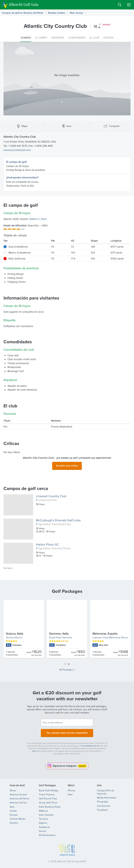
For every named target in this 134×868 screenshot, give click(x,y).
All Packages (66, 669)
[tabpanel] (67, 629)
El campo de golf (16, 162)
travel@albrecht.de (91, 744)
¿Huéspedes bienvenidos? (22, 177)
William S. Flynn (38, 219)
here (34, 749)
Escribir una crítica (67, 465)
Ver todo (8, 567)
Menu (129, 5)
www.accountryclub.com (17, 150)
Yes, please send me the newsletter (67, 731)
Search (120, 5)
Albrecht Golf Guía (24, 4)
